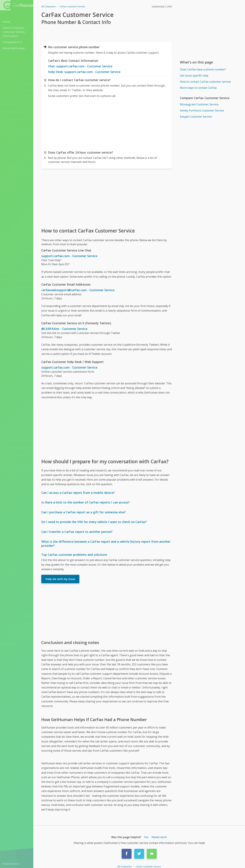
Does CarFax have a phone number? (203, 69)
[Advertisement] (107, 123)
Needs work (159, 837)
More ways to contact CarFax (198, 88)
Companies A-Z (12, 42)
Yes (146, 837)
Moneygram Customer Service (199, 104)
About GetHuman (14, 48)
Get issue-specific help (194, 76)
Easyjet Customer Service (196, 117)
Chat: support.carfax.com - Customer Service (80, 66)
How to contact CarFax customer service (205, 82)
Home (6, 22)
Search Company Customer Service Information (14, 32)
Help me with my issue (60, 579)
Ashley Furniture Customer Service (202, 110)
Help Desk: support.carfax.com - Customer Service (84, 72)
